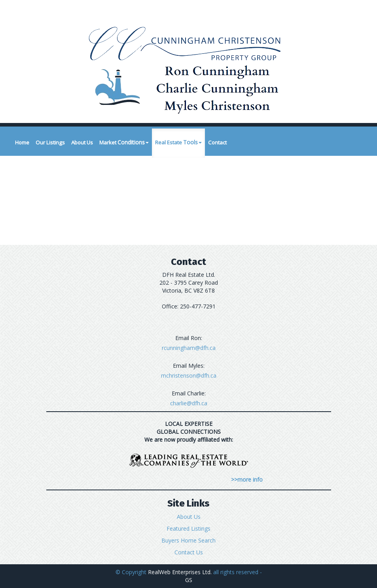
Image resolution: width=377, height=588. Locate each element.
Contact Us (189, 552)
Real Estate (178, 142)
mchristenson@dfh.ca (189, 375)
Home (22, 142)
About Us (82, 142)
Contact (217, 142)
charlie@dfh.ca (189, 403)
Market (124, 142)
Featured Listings (188, 528)
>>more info (247, 479)
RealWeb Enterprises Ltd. (180, 572)
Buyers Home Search (188, 540)
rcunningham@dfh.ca (189, 348)
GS (189, 580)
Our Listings (50, 142)
